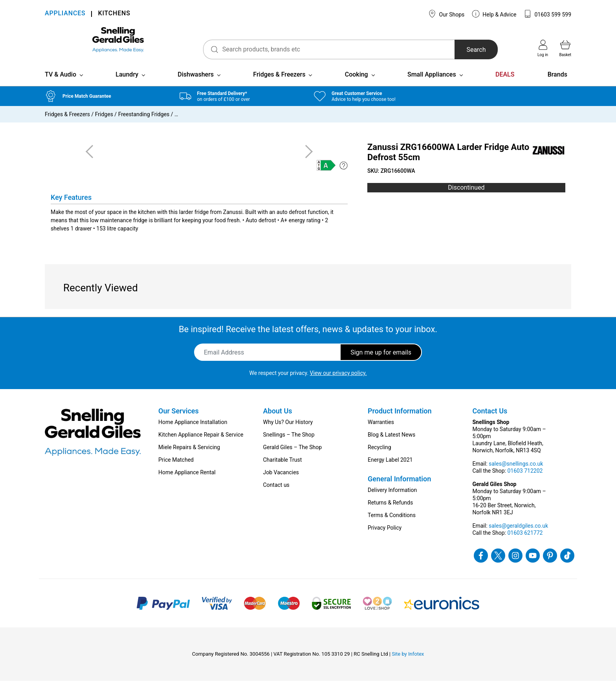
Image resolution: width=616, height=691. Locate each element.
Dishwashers (196, 85)
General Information (399, 489)
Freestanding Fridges (144, 124)
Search (463, 50)
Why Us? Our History (288, 432)
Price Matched (176, 470)
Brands (557, 85)
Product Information (400, 421)
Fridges (104, 124)
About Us (278, 421)
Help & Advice (494, 14)
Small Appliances (432, 85)
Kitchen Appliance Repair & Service (201, 445)
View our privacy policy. (338, 383)
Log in (543, 48)
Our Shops (446, 14)
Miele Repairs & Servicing (189, 457)
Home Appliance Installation (193, 432)
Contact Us (490, 421)
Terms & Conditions (392, 525)
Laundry (127, 85)
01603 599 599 (547, 14)
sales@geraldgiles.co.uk (518, 536)
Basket (565, 48)
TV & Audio (60, 85)
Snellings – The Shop (289, 445)
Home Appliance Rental (187, 483)
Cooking (357, 85)
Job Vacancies (281, 483)
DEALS (505, 85)
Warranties (381, 432)
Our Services (179, 421)
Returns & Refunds (390, 513)
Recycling (379, 457)
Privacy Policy (385, 538)
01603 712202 (525, 481)
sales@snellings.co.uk (516, 474)
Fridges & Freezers (279, 85)
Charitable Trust (283, 470)
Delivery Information (392, 500)
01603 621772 (525, 543)
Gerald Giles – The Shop (293, 457)
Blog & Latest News (391, 445)
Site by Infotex (408, 664)
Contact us (276, 495)
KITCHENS (114, 14)
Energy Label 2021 (390, 470)
